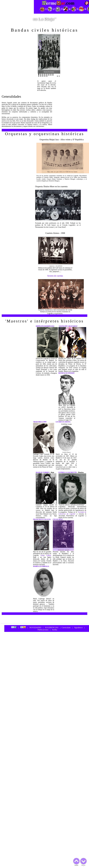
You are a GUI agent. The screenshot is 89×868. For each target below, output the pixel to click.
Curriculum (66, 627)
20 (45, 76)
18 (41, 76)
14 (49, 75)
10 (41, 75)
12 (45, 75)
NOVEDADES (35, 627)
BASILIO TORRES (43, 472)
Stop (59, 76)
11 (43, 75)
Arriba (55, 630)
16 (53, 75)
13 (47, 75)
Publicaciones (43, 630)
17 (39, 76)
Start (58, 76)
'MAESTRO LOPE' (40, 422)
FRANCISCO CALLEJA (42, 519)
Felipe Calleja (46, 555)
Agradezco (78, 627)
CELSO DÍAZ (58, 519)
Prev (40, 54)
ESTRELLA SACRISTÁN (68, 472)
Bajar (83, 861)
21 (47, 76)
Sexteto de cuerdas (55, 276)
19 (43, 76)
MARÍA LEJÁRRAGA (41, 566)
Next (58, 54)
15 (51, 75)
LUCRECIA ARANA (63, 422)
